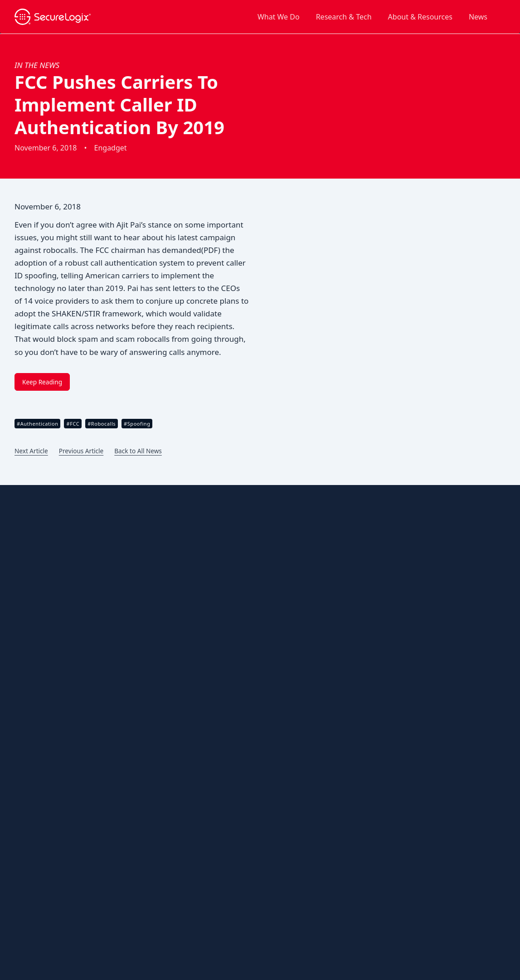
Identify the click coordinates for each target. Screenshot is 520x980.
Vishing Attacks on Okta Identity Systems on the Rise (424, 615)
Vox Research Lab (210, 863)
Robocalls (199, 657)
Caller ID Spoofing (211, 645)
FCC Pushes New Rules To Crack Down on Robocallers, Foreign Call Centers (419, 680)
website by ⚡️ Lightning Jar (47, 947)
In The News (371, 558)
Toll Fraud (199, 683)
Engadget (111, 148)
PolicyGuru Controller (216, 837)
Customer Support (45, 671)
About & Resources (420, 17)
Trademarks (106, 918)
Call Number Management (223, 555)
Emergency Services (214, 735)
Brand (27, 542)
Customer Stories (43, 657)
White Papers (37, 825)
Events (28, 696)
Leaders (30, 568)
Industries (199, 705)
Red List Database (211, 850)
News (478, 17)
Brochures (33, 645)
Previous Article (81, 451)
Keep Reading (42, 382)
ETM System (202, 812)
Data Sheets (35, 683)
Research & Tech (344, 17)
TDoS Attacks (204, 670)
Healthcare (201, 773)
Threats (196, 628)
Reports (29, 761)
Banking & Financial (214, 722)
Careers (29, 555)
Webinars (32, 812)
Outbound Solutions (213, 513)
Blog (25, 632)
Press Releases (39, 748)
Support (428, 516)
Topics (27, 786)
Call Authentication (212, 606)
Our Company (38, 529)
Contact (374, 516)
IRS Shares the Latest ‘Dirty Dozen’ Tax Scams (425, 711)
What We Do (279, 17)
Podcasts (31, 735)
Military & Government (218, 760)
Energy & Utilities (210, 747)
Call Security (203, 594)
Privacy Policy (69, 918)
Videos (28, 799)
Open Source (30, 918)
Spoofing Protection (214, 542)
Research (31, 594)
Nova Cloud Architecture (220, 824)
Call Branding (204, 529)
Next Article (31, 451)
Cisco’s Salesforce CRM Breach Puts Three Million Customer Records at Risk (419, 648)
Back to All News (138, 451)
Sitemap (30, 774)
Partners (31, 581)
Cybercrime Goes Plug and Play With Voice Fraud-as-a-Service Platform (420, 584)
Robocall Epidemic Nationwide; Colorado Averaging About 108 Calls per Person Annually (427, 742)
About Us (31, 513)
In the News (37, 65)
